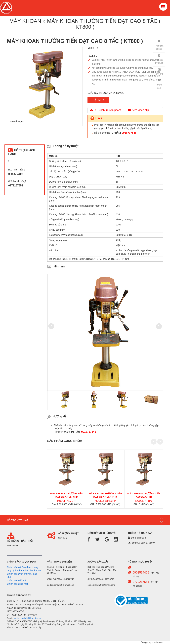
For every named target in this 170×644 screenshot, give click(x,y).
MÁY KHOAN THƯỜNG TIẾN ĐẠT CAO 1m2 (144, 495)
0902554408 (141, 573)
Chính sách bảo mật (17, 584)
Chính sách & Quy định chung (22, 567)
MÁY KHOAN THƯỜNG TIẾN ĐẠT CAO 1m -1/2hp (105, 495)
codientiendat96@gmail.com (27, 618)
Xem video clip (139, 110)
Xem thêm (13, 545)
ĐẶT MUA (98, 100)
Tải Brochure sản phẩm (106, 110)
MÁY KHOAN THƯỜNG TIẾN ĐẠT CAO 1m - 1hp (67, 495)
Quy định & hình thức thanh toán (24, 571)
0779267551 (141, 582)
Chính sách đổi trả (16, 581)
